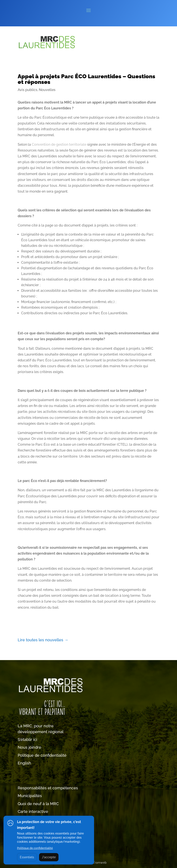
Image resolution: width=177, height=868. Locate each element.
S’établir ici (27, 740)
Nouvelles (47, 90)
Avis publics (28, 90)
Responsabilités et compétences (48, 788)
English (24, 763)
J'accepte (49, 857)
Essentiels (27, 857)
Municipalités (30, 796)
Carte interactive (33, 811)
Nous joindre (29, 747)
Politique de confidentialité (42, 755)
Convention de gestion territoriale (59, 144)
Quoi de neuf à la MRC (38, 804)
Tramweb (100, 863)
